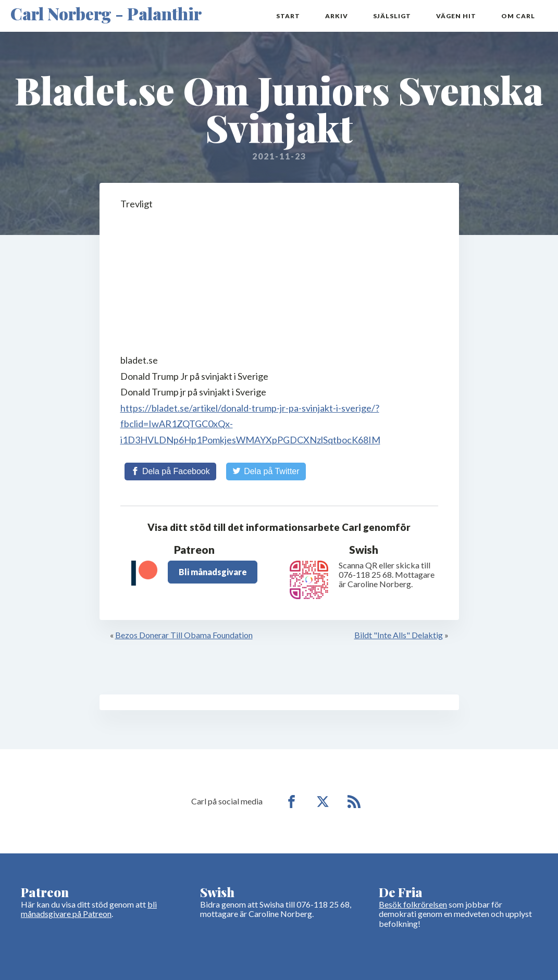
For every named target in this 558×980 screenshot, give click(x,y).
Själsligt (392, 16)
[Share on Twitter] (266, 472)
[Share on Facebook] (170, 472)
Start (288, 16)
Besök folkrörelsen (413, 904)
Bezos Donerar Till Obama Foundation (184, 635)
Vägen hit (456, 16)
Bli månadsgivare (213, 572)
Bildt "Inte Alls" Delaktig (399, 635)
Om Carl (518, 16)
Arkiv (337, 16)
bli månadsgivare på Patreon (89, 909)
